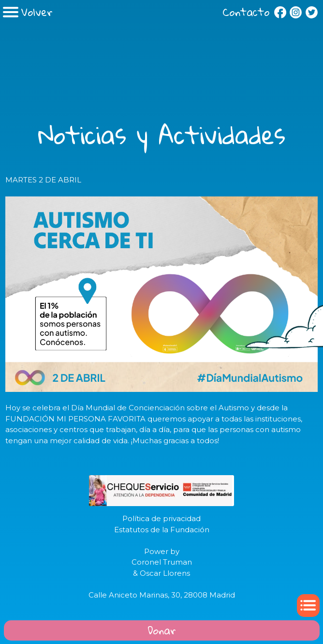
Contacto (246, 12)
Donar (162, 630)
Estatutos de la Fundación (162, 530)
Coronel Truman (162, 562)
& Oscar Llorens (161, 573)
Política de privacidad (161, 518)
